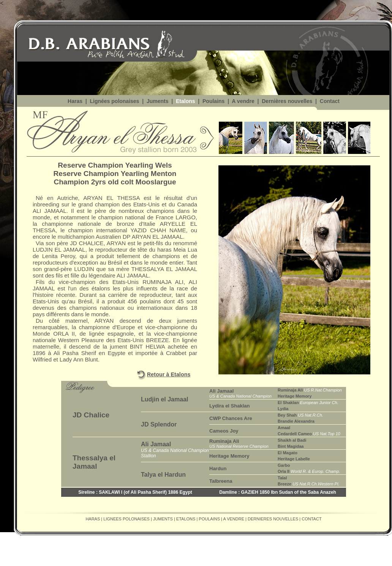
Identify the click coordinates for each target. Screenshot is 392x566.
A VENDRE (234, 519)
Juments (157, 101)
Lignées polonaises (114, 101)
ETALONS (186, 519)
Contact (330, 101)
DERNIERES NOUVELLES (273, 519)
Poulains (213, 101)
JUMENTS (163, 519)
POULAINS (209, 519)
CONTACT (311, 519)
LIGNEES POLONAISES (126, 519)
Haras (75, 101)
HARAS (93, 519)
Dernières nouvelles (286, 101)
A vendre (243, 101)
